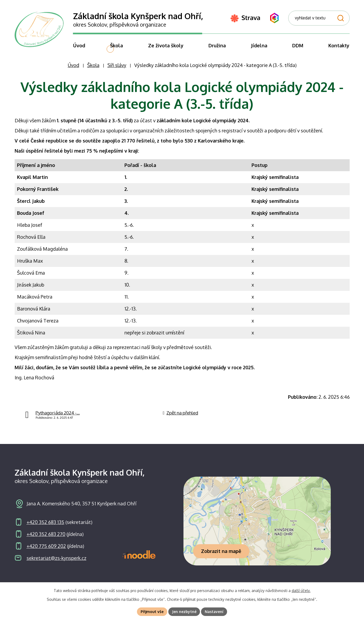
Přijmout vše (152, 612)
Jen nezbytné (184, 612)
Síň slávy (117, 71)
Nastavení (214, 612)
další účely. (301, 591)
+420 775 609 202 (46, 551)
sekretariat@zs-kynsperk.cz (57, 563)
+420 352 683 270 (46, 539)
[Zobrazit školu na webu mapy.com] (257, 527)
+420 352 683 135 (45, 527)
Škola (93, 71)
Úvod (74, 71)
